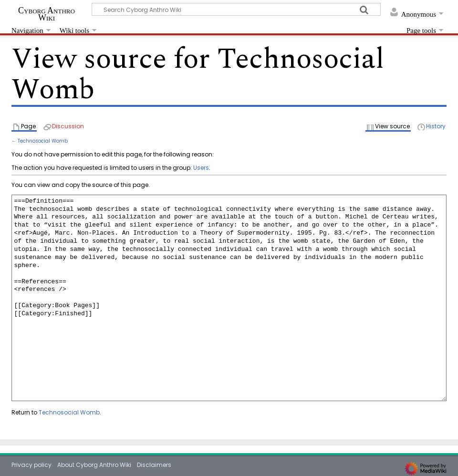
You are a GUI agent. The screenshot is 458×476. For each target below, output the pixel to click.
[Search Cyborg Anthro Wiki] (236, 9)
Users (201, 168)
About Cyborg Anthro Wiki (94, 465)
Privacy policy (31, 465)
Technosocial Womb (43, 141)
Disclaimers (154, 465)
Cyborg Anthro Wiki (47, 14)
